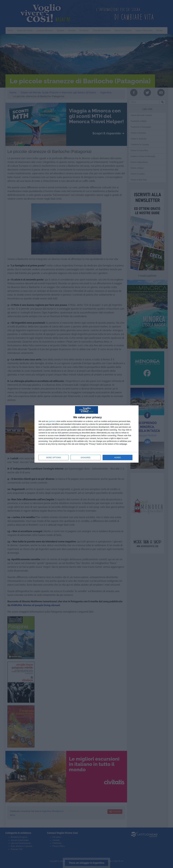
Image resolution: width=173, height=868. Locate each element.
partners (52, 421)
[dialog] (86, 434)
